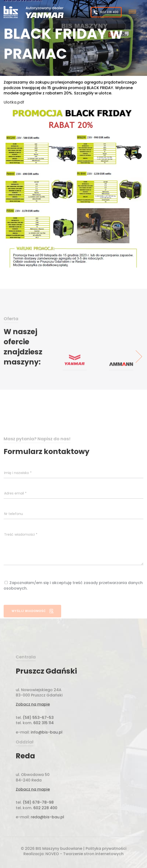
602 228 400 (106, 12)
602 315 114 (43, 740)
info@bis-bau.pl (46, 749)
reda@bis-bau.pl (47, 834)
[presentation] (139, 368)
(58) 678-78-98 (38, 819)
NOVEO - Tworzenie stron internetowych (85, 855)
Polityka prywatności (106, 850)
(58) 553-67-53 (38, 734)
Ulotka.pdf (14, 102)
